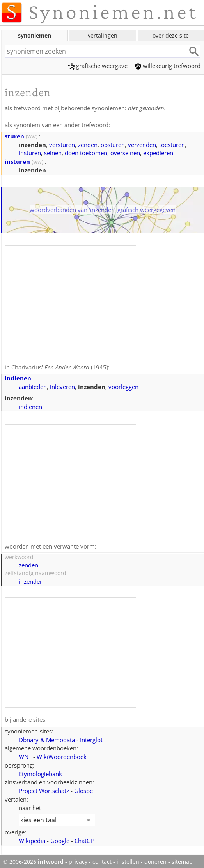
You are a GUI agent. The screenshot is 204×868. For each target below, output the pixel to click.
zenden (88, 144)
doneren (155, 860)
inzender (30, 580)
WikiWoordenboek (62, 755)
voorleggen (123, 386)
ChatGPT (86, 839)
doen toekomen (86, 152)
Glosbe (83, 789)
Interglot (91, 738)
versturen (62, 144)
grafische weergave (98, 66)
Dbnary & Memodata (47, 738)
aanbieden (33, 386)
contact (102, 860)
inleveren (62, 386)
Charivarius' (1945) (60, 366)
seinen (53, 152)
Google (60, 839)
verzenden (142, 144)
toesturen (172, 144)
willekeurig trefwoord (168, 66)
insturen (30, 152)
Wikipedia (32, 839)
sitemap (182, 860)
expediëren (158, 152)
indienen (18, 377)
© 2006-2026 (33, 860)
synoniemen (35, 35)
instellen (128, 860)
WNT (25, 755)
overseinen (125, 152)
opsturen (113, 144)
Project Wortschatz (44, 789)
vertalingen (103, 35)
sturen (14, 135)
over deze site (171, 35)
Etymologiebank (40, 772)
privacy (78, 860)
